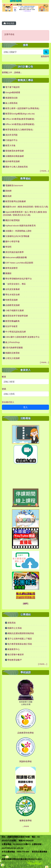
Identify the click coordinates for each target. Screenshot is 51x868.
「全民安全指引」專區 (16, 284)
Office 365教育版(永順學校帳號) (20, 124)
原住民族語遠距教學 (14, 252)
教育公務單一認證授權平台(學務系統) (22, 108)
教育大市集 (10, 145)
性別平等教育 (11, 326)
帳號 (4, 377)
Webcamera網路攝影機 (16, 257)
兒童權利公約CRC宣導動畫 (17, 236)
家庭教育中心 (14, 649)
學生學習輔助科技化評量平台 (19, 279)
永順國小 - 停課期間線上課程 (18, 231)
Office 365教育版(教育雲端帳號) (20, 119)
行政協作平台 (11, 140)
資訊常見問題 (11, 135)
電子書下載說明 (12, 87)
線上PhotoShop (13, 342)
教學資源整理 (11, 268)
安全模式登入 (8, 402)
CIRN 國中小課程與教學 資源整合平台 (22, 337)
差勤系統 (12, 623)
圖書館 (8, 273)
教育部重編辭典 (12, 321)
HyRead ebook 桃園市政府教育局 (20, 226)
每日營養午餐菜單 (16, 654)
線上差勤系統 (11, 103)
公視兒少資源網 (12, 358)
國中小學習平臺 (12, 241)
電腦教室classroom (14, 185)
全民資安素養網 (12, 289)
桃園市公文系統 (15, 628)
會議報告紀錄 (11, 98)
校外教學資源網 (12, 161)
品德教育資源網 (12, 305)
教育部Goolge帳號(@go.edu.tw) (20, 114)
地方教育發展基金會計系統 (20, 644)
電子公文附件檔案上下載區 (20, 639)
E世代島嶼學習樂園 (14, 347)
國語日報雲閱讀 (12, 220)
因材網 (8, 191)
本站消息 (9, 23)
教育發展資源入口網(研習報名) (19, 129)
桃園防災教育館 (12, 353)
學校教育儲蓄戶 (15, 660)
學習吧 (8, 247)
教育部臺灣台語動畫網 (16, 201)
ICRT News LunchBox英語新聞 (19, 263)
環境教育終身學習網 (14, 151)
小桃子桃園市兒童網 (14, 310)
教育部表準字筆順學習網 (17, 316)
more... (44, 171)
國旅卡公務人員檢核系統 (17, 167)
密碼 (4, 389)
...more (26, 826)
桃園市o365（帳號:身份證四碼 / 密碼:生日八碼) (27, 207)
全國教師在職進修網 (14, 156)
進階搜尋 (45, 56)
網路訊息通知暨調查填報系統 (21, 633)
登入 (25, 407)
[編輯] (26, 603)
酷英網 (8, 196)
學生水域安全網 (12, 294)
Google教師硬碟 (13, 92)
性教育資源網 (11, 300)
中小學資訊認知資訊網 (16, 332)
